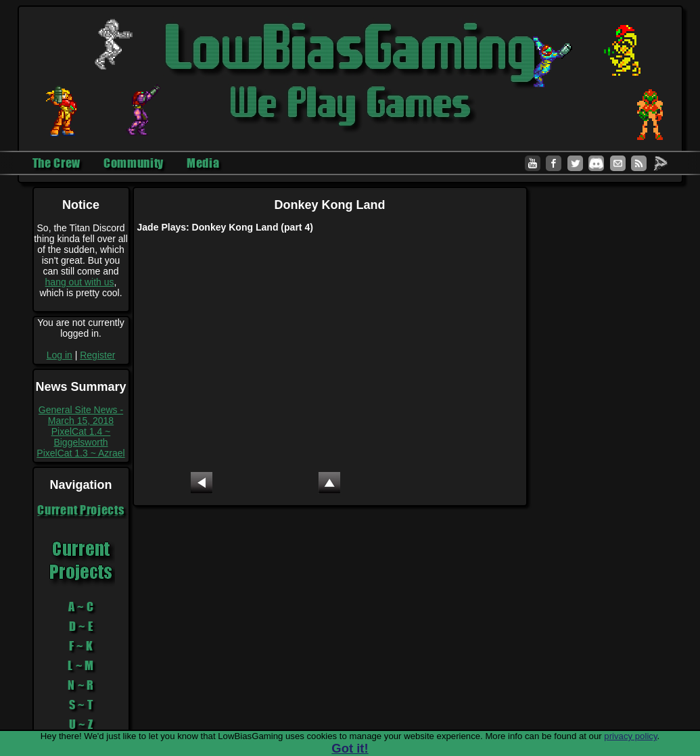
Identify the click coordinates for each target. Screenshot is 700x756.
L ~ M (81, 665)
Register (97, 355)
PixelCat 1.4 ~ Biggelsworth (81, 437)
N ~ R (81, 685)
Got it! (350, 748)
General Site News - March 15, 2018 (81, 415)
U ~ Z (81, 724)
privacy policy (630, 736)
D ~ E (81, 626)
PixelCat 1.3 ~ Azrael (80, 453)
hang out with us (80, 282)
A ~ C (81, 607)
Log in (60, 355)
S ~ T (81, 705)
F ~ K (81, 646)
